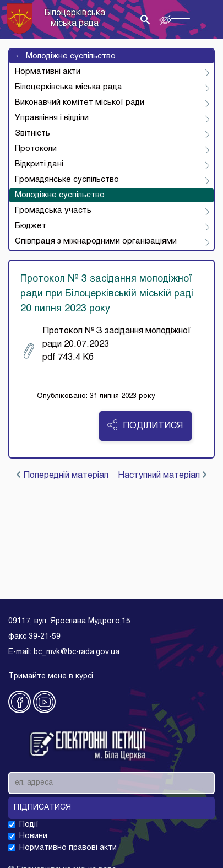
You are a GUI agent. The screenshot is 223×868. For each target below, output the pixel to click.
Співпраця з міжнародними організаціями (96, 241)
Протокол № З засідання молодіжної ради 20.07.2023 (107, 344)
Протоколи (36, 149)
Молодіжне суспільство (65, 56)
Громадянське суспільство (67, 180)
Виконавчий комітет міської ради (80, 103)
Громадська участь (53, 211)
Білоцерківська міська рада (69, 87)
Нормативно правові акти (68, 848)
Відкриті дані (39, 164)
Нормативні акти (48, 72)
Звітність (32, 133)
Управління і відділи (52, 118)
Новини (33, 836)
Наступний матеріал (162, 475)
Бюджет (31, 226)
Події (29, 825)
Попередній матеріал (62, 475)
